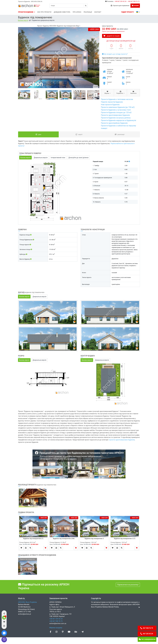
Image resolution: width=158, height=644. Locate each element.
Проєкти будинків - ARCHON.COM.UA (30, 1)
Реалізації (88, 12)
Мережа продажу (56, 628)
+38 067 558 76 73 (134, 1)
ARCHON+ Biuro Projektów (27, 602)
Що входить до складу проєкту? (115, 54)
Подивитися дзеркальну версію (43, 20)
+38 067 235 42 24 (121, 1)
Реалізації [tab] (120, 134)
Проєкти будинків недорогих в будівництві (118, 120)
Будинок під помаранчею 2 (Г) (125, 538)
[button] (4, 613)
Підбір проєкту (127, 12)
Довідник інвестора (62, 12)
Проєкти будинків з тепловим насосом (117, 99)
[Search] (69, 6)
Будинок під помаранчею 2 (94, 538)
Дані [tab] (38, 134)
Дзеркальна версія (41, 158)
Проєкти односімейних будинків (114, 123)
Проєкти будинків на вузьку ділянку (116, 118)
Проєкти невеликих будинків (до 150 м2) (118, 107)
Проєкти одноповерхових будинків (115, 115)
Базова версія (23, 20)
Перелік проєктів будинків (112, 102)
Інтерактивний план (58, 158)
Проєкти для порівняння (120, 6)
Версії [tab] (79, 134)
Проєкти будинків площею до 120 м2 (116, 112)
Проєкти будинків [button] (27, 12)
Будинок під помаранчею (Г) (33, 538)
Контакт (98, 12)
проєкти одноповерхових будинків (122, 440)
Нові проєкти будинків (110, 105)
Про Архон (77, 12)
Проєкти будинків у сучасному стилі (116, 110)
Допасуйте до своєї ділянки (78, 158)
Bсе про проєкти (44, 12)
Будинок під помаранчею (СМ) (64, 538)
